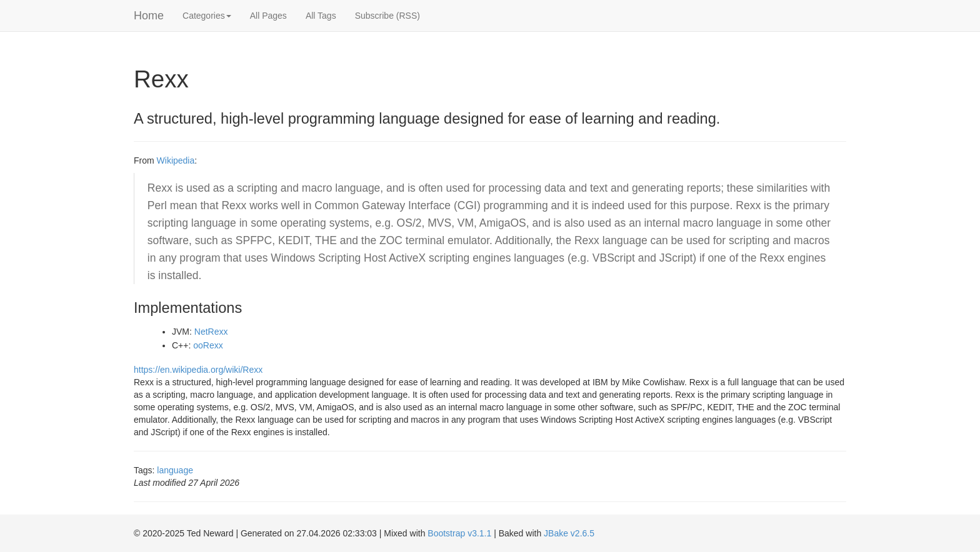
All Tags (321, 16)
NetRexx (211, 332)
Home (149, 16)
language (175, 470)
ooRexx (208, 345)
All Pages (268, 16)
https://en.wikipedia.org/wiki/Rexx (198, 370)
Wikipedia (176, 160)
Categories (207, 16)
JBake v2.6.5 (569, 533)
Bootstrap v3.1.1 (459, 533)
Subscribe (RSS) (387, 16)
